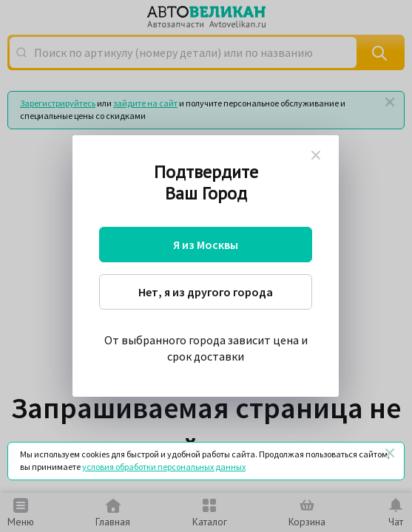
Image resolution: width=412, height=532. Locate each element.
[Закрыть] (390, 453)
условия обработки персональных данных (164, 467)
